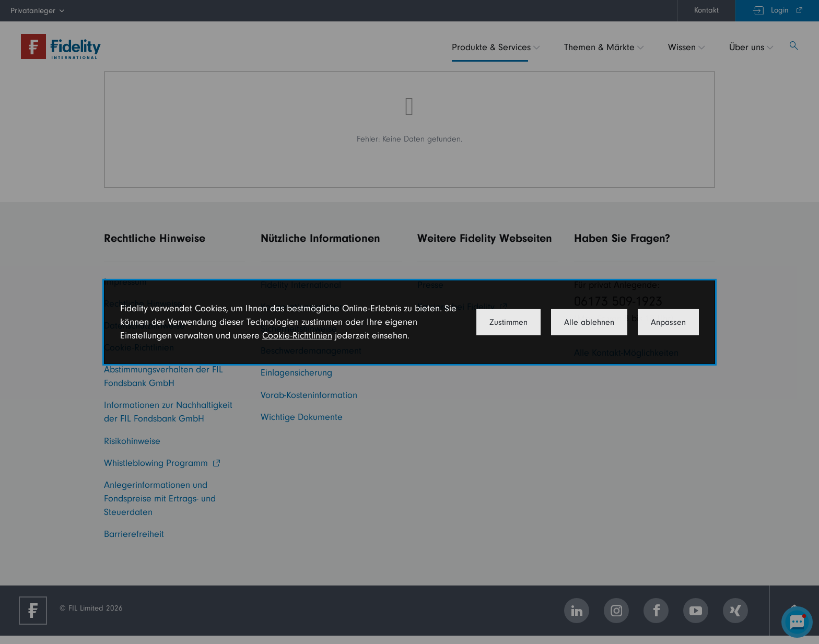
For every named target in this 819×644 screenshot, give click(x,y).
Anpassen (668, 322)
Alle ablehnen (589, 322)
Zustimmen (508, 322)
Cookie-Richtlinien (297, 336)
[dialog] (409, 322)
